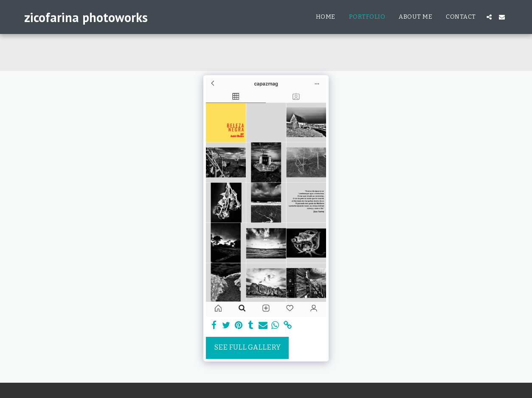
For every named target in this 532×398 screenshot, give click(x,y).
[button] (489, 17)
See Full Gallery (248, 347)
